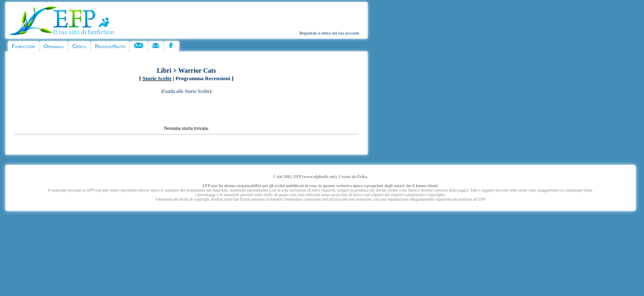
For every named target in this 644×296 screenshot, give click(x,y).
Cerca (79, 46)
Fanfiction (23, 46)
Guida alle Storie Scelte (186, 91)
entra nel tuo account (340, 33)
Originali (54, 46)
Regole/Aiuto (110, 46)
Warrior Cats (197, 71)
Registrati (308, 33)
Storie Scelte (157, 78)
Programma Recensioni (203, 78)
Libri (164, 71)
